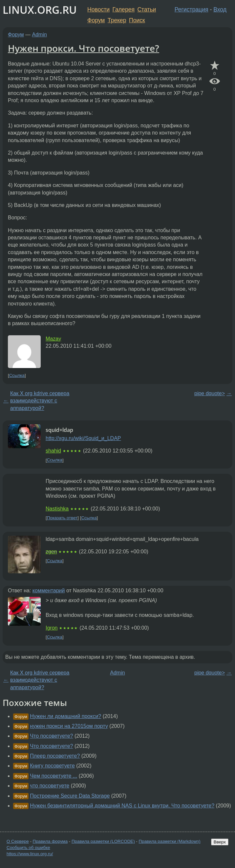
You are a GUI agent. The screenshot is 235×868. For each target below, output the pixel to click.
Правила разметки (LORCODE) (103, 841)
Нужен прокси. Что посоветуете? (84, 48)
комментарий (49, 591)
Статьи (147, 9)
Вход (220, 9)
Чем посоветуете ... (53, 776)
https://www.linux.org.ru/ (30, 854)
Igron (52, 628)
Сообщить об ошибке (28, 848)
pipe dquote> (210, 393)
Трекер (117, 20)
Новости (98, 9)
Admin (40, 35)
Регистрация (192, 9)
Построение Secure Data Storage (70, 796)
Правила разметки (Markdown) (169, 841)
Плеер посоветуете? (55, 756)
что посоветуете (50, 786)
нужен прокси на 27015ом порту (69, 726)
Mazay (53, 339)
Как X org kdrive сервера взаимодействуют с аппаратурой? (40, 401)
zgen (51, 552)
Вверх (220, 842)
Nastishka (57, 509)
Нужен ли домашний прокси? (65, 716)
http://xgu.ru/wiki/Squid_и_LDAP (83, 438)
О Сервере (18, 841)
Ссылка (17, 375)
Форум (96, 20)
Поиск (137, 20)
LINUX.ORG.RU (40, 10)
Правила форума (50, 841)
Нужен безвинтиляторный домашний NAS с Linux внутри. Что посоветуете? (122, 806)
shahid (53, 451)
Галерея (124, 9)
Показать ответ (62, 518)
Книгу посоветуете (52, 766)
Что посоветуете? (51, 736)
